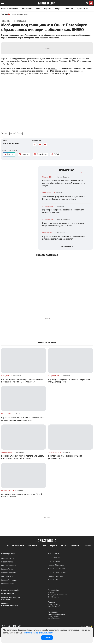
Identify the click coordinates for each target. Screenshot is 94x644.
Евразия (48, 9)
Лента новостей (54, 565)
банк (20, 141)
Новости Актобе (7, 576)
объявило (53, 68)
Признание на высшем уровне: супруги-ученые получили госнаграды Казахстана (64, 232)
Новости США (53, 587)
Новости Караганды (9, 580)
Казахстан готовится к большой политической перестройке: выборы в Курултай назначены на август (64, 190)
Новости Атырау (7, 591)
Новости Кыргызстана (56, 576)
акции (13, 141)
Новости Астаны (7, 569)
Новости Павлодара (9, 587)
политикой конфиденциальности (38, 633)
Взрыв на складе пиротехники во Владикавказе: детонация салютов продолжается (64, 245)
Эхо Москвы (27, 9)
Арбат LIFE (69, 9)
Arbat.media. (54, 38)
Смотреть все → (67, 254)
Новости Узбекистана (56, 572)
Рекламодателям (8, 601)
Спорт (58, 9)
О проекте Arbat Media (10, 597)
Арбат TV (83, 9)
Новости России (54, 569)
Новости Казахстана (10, 9)
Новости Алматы (8, 565)
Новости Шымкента (9, 573)
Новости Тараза (7, 584)
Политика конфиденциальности (10, 612)
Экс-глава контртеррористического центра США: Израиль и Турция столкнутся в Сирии (64, 205)
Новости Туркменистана (57, 580)
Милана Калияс (11, 151)
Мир (38, 9)
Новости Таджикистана (57, 583)
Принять (47, 638)
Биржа (5, 141)
